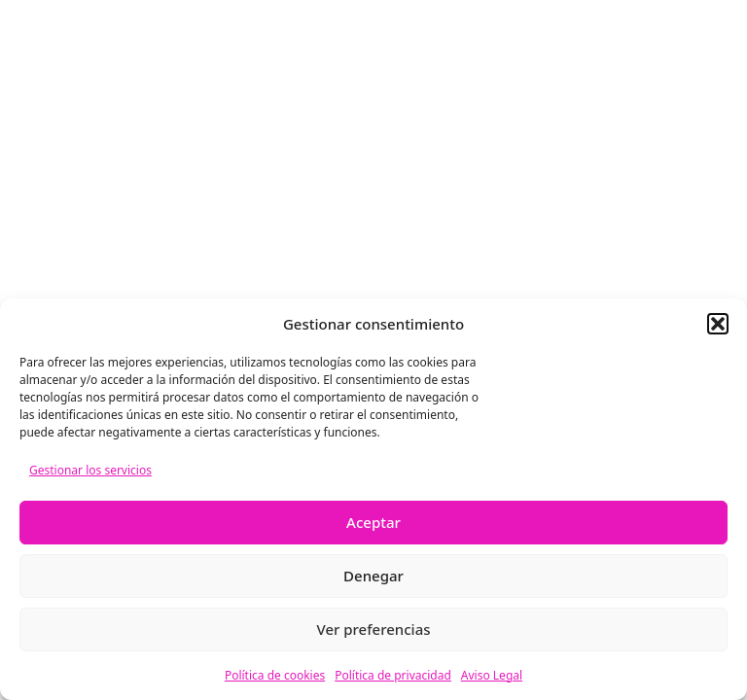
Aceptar (373, 522)
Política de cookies (275, 675)
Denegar (373, 576)
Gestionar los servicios (90, 470)
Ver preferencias (373, 629)
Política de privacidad (393, 675)
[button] (718, 324)
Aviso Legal (492, 675)
